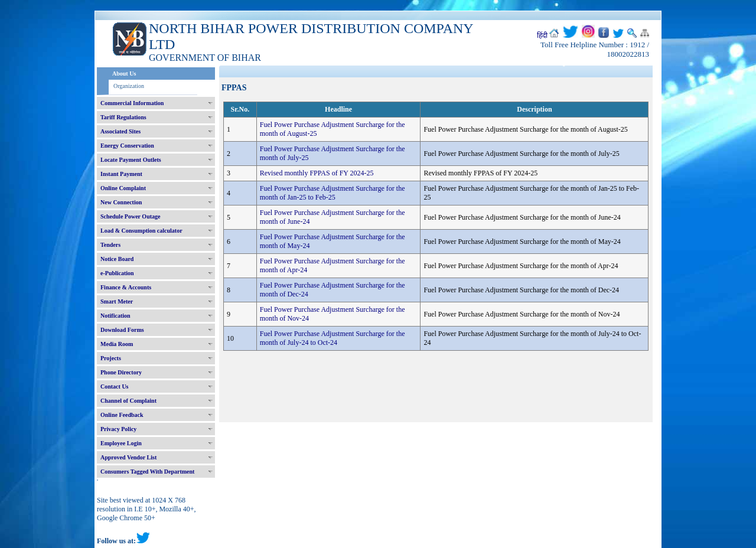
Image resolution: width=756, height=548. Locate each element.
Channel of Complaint (128, 401)
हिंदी (542, 35)
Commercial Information (132, 103)
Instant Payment (121, 174)
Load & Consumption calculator (141, 231)
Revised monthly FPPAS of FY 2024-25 (317, 173)
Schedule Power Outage (130, 216)
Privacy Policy (118, 429)
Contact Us (115, 386)
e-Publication (117, 273)
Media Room (117, 344)
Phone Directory (121, 372)
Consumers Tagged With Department (147, 472)
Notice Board (117, 259)
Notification (115, 316)
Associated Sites (120, 131)
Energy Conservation (127, 146)
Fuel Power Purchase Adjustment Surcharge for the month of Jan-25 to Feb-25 (333, 193)
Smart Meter (117, 301)
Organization (129, 86)
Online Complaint (123, 188)
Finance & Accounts (126, 287)
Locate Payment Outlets (131, 160)
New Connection (121, 202)
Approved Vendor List (128, 457)
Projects (111, 358)
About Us (124, 74)
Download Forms (122, 330)
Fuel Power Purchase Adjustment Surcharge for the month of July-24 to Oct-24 (333, 338)
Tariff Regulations (123, 117)
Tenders (110, 245)
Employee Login (121, 443)
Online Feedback (122, 415)
